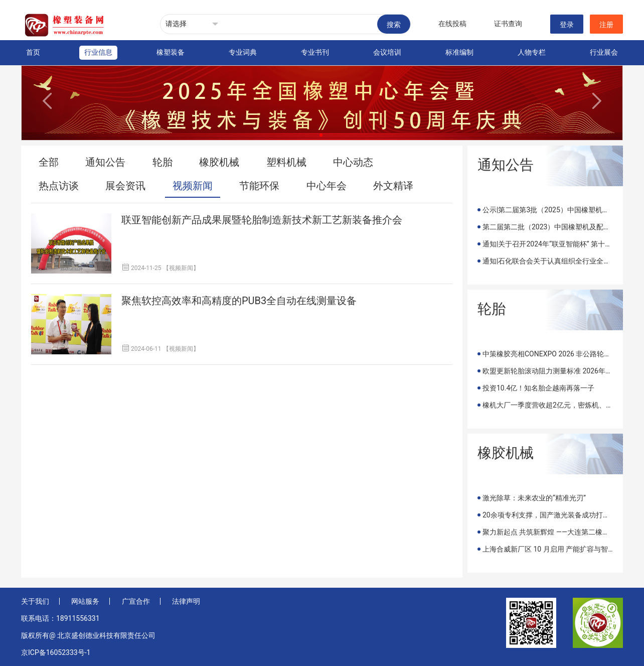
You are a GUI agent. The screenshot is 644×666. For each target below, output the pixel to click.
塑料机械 (286, 162)
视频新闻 (193, 186)
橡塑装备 (171, 52)
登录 (567, 25)
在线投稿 (452, 24)
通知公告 (105, 162)
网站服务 (85, 601)
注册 (606, 25)
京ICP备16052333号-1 (56, 652)
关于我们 (35, 601)
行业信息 (98, 52)
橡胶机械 (219, 162)
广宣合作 (136, 601)
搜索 (394, 25)
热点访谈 (59, 186)
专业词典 (243, 52)
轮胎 (163, 162)
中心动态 (353, 162)
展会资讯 (125, 186)
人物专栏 (532, 52)
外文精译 (393, 186)
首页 (33, 52)
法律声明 (186, 601)
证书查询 (508, 24)
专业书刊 (315, 52)
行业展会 (604, 52)
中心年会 (327, 186)
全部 (49, 162)
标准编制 (459, 52)
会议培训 (387, 52)
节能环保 (259, 186)
